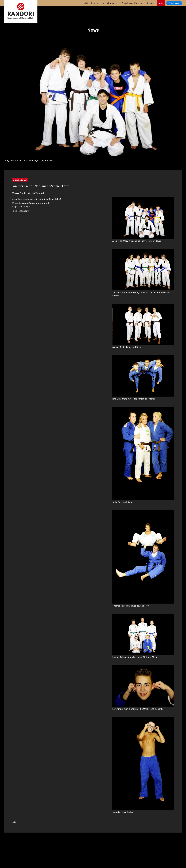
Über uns (150, 3)
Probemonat (174, 3)
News (161, 3)
